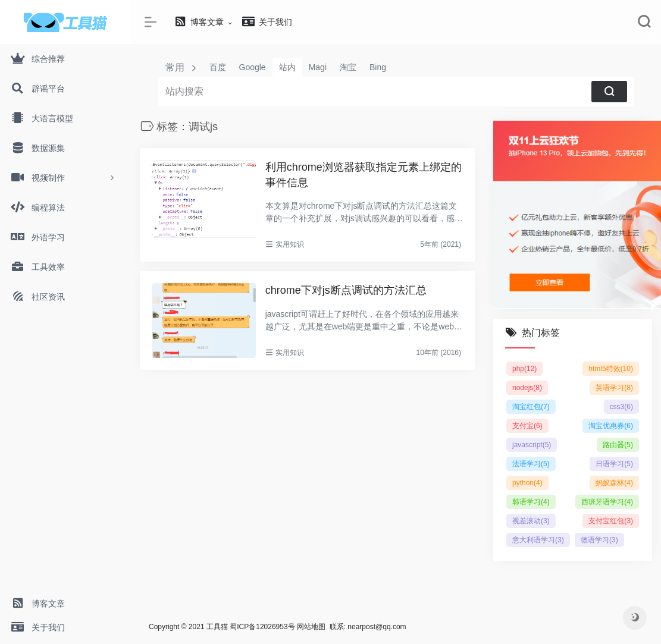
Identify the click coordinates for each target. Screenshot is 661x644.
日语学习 (614, 464)
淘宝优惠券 (611, 426)
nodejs (527, 388)
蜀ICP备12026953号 (262, 627)
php (524, 369)
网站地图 (311, 627)
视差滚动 (531, 521)
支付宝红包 (611, 521)
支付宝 (527, 426)
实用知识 (290, 244)
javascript (532, 445)
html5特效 (611, 369)
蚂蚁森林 (614, 483)
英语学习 (614, 388)
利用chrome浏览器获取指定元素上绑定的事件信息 (364, 175)
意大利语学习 (538, 540)
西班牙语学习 (607, 502)
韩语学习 (531, 502)
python (527, 483)
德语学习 (599, 540)
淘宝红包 (531, 407)
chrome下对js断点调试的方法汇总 (346, 290)
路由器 (618, 445)
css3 (621, 407)
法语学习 (531, 464)
